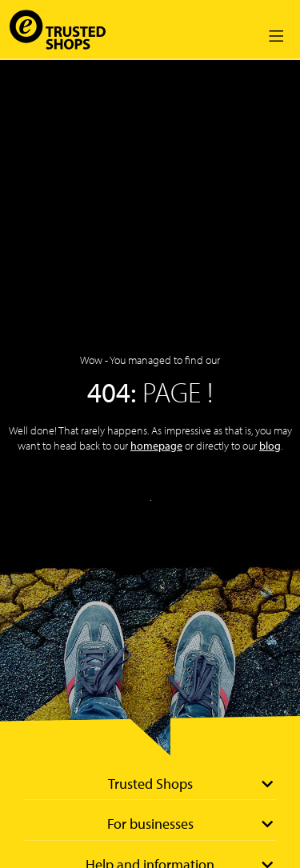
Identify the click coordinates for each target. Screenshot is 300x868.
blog (270, 446)
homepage (156, 446)
